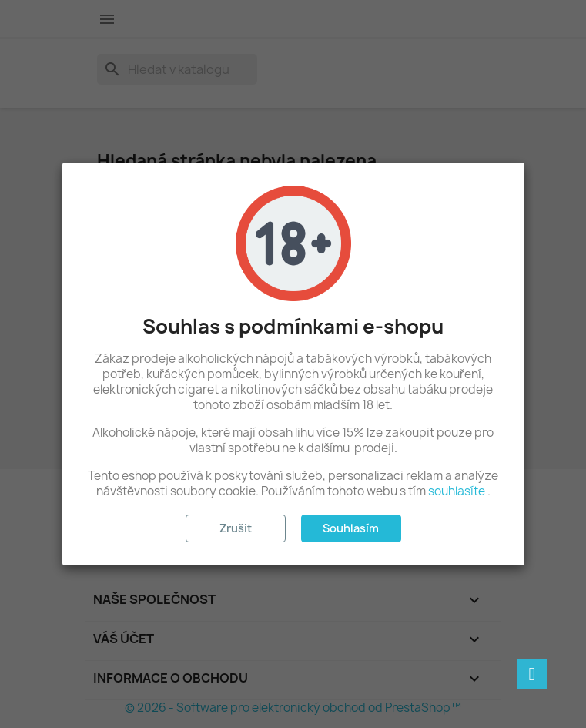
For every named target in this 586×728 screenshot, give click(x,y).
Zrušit (236, 528)
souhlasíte (457, 491)
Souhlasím (351, 528)
